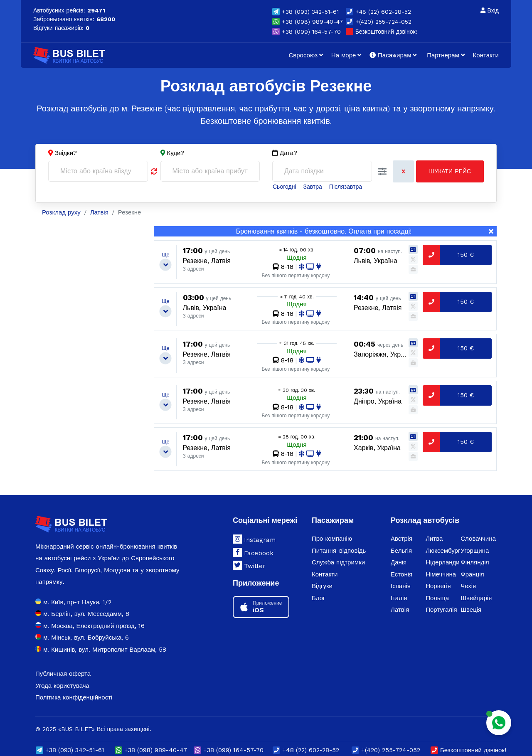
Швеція (471, 610)
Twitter (249, 565)
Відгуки (322, 586)
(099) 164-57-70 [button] (307, 32)
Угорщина (475, 551)
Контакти (486, 55)
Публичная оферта (63, 674)
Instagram (254, 539)
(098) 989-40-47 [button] (308, 22)
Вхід (490, 10)
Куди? (176, 153)
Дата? (285, 153)
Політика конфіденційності (74, 697)
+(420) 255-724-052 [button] (379, 22)
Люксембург (443, 551)
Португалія (441, 610)
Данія (399, 562)
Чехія (468, 586)
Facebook (253, 552)
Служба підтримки (338, 562)
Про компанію (332, 539)
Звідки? (66, 153)
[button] (382, 172)
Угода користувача (62, 686)
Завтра (312, 187)
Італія (399, 598)
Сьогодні (284, 187)
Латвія (400, 610)
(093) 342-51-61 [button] (305, 12)
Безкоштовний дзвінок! (382, 32)
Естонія (401, 574)
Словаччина (478, 539)
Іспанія (401, 586)
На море (344, 55)
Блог (318, 598)
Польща (437, 598)
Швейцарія (476, 598)
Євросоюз (303, 55)
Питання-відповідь (339, 551)
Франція (472, 574)
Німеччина (441, 574)
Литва (434, 539)
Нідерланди (443, 562)
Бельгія (401, 551)
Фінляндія (475, 562)
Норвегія (438, 586)
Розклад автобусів (425, 520)
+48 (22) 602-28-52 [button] (378, 12)
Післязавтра (346, 187)
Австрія (401, 539)
